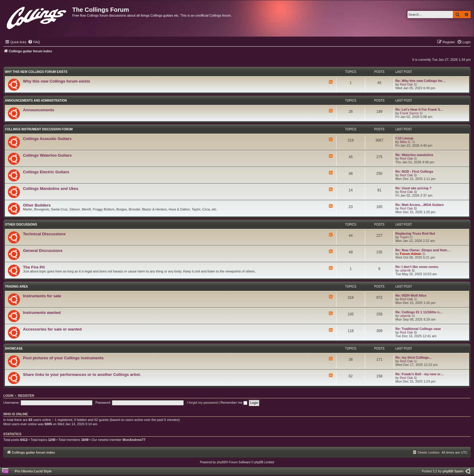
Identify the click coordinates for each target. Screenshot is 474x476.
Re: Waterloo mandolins (414, 155)
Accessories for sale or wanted (52, 329)
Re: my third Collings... (414, 357)
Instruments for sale (42, 296)
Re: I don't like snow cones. (417, 267)
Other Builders (37, 205)
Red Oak (406, 84)
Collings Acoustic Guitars (47, 139)
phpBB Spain (453, 471)
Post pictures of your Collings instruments (63, 358)
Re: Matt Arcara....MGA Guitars (420, 205)
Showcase (14, 349)
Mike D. (406, 142)
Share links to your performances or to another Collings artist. (82, 375)
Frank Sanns (409, 113)
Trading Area (16, 287)
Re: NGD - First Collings (414, 171)
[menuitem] (34, 42)
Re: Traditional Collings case (418, 329)
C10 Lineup (404, 138)
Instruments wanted (42, 313)
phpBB (221, 462)
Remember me (234, 403)
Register (26, 396)
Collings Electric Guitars (46, 172)
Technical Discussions (44, 234)
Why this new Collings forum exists (36, 72)
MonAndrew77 (134, 440)
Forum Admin (411, 254)
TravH (404, 237)
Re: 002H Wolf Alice (411, 295)
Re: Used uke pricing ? (413, 188)
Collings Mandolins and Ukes (51, 189)
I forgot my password (202, 403)
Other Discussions (21, 225)
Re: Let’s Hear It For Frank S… (419, 109)
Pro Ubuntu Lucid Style (33, 471)
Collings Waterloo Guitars (47, 155)
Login (8, 396)
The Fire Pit (34, 267)
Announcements (39, 110)
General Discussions (43, 251)
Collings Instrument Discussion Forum (39, 129)
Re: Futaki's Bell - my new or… (420, 374)
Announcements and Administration (36, 101)
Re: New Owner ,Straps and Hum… (423, 250)
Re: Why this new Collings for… (420, 81)
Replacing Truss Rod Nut (415, 233)
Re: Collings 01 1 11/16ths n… (419, 312)
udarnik (405, 270)
